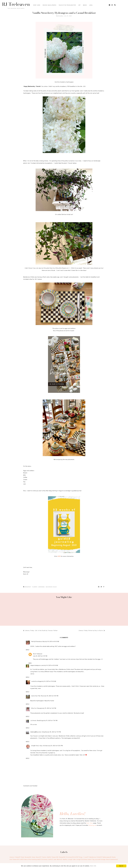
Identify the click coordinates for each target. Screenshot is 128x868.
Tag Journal (96, 859)
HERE (59, 556)
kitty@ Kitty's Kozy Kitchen (39, 746)
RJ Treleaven (16, 4)
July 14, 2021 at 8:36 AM (51, 665)
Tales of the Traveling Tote (67, 5)
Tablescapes (107, 857)
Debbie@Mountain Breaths (39, 732)
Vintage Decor (105, 859)
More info (93, 866)
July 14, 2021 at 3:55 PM (51, 696)
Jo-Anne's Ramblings (37, 720)
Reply (28, 650)
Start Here (37, 5)
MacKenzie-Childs (51, 587)
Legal (91, 5)
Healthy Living (67, 859)
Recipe (62, 857)
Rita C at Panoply (37, 708)
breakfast (28, 587)
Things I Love (84, 857)
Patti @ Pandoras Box (38, 641)
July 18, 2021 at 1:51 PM (54, 732)
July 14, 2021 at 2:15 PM (40, 656)
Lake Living (77, 859)
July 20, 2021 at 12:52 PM (55, 746)
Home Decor (37, 857)
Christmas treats (86, 859)
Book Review (26, 857)
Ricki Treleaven (38, 654)
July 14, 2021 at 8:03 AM (52, 641)
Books (85, 5)
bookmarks (114, 859)
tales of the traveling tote (32, 859)
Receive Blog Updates (49, 5)
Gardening (41, 587)
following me (92, 825)
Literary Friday (15, 857)
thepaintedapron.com (37, 665)
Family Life (47, 857)
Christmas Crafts (47, 859)
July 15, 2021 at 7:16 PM (50, 720)
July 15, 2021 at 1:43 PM (49, 708)
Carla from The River (38, 696)
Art (80, 5)
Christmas (70, 857)
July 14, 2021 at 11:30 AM (49, 681)
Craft (21, 859)
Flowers (35, 587)
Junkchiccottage (36, 681)
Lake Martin (58, 859)
